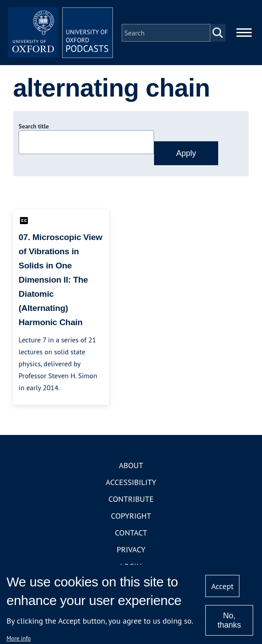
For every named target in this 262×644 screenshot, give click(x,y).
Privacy (131, 550)
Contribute (131, 499)
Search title (34, 127)
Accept (222, 586)
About (131, 466)
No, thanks (229, 620)
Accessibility (131, 483)
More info (19, 638)
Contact (131, 533)
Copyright (131, 516)
